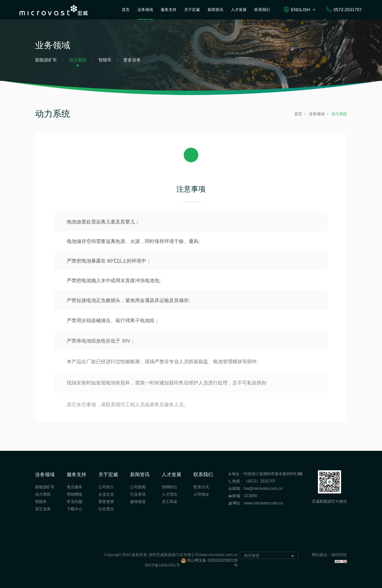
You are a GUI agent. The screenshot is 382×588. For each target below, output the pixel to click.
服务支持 (169, 10)
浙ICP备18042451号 (162, 565)
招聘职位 (170, 487)
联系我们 (262, 10)
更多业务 (132, 60)
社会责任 (106, 509)
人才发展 (239, 10)
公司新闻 (138, 487)
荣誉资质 (106, 502)
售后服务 (75, 487)
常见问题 (75, 502)
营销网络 (75, 494)
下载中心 (75, 509)
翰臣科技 (339, 555)
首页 (126, 10)
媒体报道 (138, 502)
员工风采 (170, 502)
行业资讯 (138, 494)
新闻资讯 (215, 10)
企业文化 (106, 494)
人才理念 (170, 494)
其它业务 (43, 509)
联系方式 (201, 487)
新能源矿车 (46, 60)
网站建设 (320, 555)
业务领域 (145, 10)
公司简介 (106, 487)
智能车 (105, 60)
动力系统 (78, 60)
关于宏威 (192, 10)
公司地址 (201, 494)
